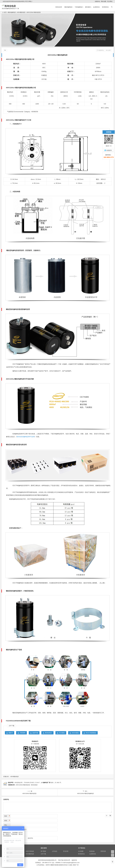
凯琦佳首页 (59, 7)
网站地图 (104, 1)
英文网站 (110, 1)
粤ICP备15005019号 (64, 860)
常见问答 (66, 851)
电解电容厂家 (47, 783)
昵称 (7, 816)
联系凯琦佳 (105, 7)
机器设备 (92, 851)
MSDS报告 (74, 733)
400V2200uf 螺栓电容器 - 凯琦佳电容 (27, 785)
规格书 (10, 733)
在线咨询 (109, 150)
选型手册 (34, 733)
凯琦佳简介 (47, 733)
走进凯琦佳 (96, 7)
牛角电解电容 (79, 7)
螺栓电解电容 (68, 7)
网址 (6, 825)
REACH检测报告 (90, 733)
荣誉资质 (103, 851)
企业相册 (81, 851)
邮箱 (7, 821)
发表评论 (100, 50)
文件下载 (43, 854)
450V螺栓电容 (30, 854)
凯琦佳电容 (18, 6)
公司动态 (55, 851)
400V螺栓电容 (21, 12)
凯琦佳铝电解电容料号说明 (26, 437)
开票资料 (21, 733)
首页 (4, 12)
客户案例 (43, 851)
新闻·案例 (88, 7)
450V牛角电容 (30, 851)
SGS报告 (61, 733)
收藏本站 (98, 1)
